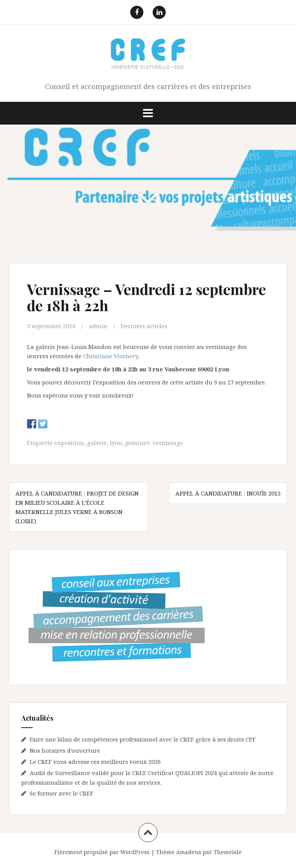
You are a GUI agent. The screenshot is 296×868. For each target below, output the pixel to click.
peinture (137, 443)
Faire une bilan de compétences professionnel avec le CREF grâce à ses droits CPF (143, 739)
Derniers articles (144, 326)
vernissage (168, 443)
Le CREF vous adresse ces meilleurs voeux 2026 (95, 762)
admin (98, 326)
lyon (116, 443)
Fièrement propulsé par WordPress (102, 852)
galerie (97, 443)
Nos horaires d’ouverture (65, 750)
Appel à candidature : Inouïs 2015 (228, 493)
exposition (69, 443)
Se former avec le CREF (61, 793)
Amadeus (189, 852)
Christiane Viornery (110, 356)
